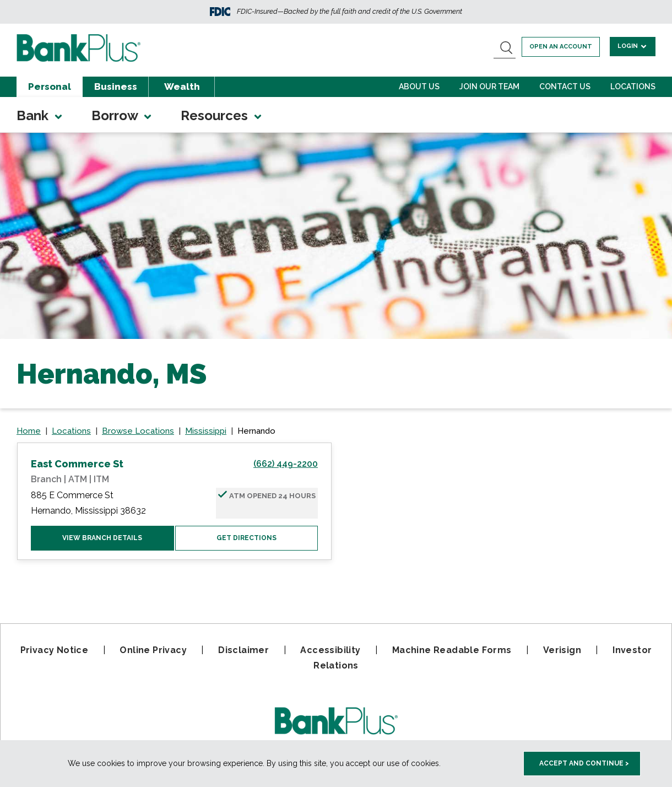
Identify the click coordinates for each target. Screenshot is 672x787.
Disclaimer (243, 650)
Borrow (122, 115)
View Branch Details (102, 538)
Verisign (562, 650)
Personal (50, 87)
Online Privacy (153, 650)
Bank (40, 115)
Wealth (182, 87)
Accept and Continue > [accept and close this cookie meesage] (584, 763)
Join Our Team (489, 87)
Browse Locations (138, 431)
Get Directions (246, 538)
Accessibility (330, 650)
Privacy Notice (55, 650)
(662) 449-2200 (286, 464)
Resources (222, 115)
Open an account (561, 47)
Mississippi (206, 431)
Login (633, 46)
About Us (419, 87)
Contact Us (565, 87)
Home (29, 431)
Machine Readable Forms (452, 650)
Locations (633, 87)
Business (116, 87)
